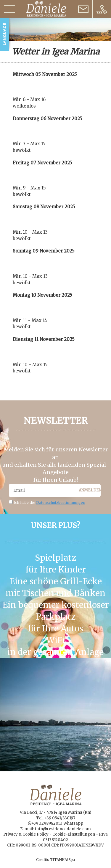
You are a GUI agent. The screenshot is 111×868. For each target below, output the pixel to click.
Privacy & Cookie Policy (26, 834)
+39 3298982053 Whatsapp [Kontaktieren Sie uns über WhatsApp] (57, 823)
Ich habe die (49, 503)
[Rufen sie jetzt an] (102, 9)
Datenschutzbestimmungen (61, 503)
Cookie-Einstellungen (74, 834)
